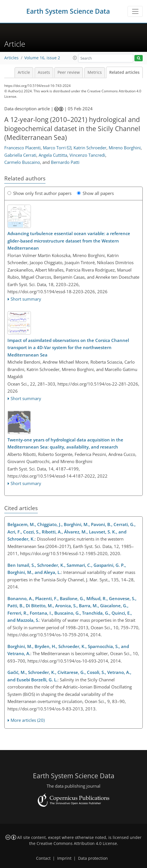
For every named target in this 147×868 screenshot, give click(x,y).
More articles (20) (28, 720)
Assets (44, 72)
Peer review (69, 72)
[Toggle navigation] (135, 11)
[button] (75, 58)
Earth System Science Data (68, 11)
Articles (11, 58)
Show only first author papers (39, 193)
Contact (43, 858)
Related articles (124, 72)
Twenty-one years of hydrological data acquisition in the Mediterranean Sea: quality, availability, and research (65, 443)
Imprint (64, 858)
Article (24, 72)
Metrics (95, 72)
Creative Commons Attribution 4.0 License (77, 843)
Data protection (93, 858)
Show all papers (95, 193)
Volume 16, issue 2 (42, 58)
